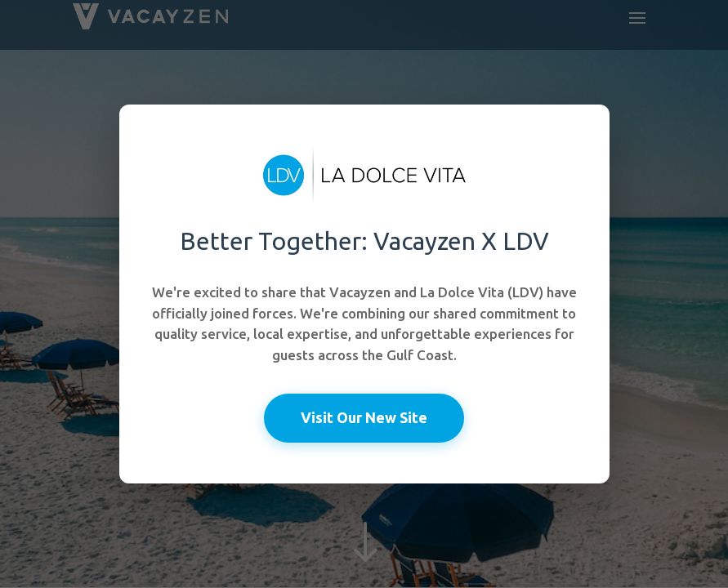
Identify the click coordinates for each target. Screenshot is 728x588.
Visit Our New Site (364, 417)
